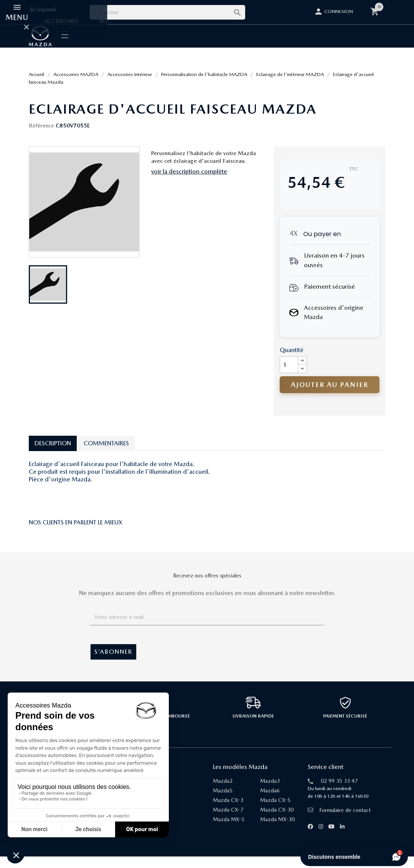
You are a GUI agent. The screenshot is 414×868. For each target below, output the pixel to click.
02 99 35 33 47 (339, 792)
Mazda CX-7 (228, 821)
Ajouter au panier (330, 396)
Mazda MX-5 (229, 831)
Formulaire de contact (339, 822)
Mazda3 (270, 792)
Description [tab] (53, 455)
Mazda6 (270, 802)
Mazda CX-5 (275, 812)
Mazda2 (223, 792)
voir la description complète (189, 183)
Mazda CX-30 (277, 821)
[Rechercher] (167, 12)
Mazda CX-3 (228, 812)
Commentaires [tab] (106, 455)
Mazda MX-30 (277, 831)
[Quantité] (289, 376)
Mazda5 (223, 802)
